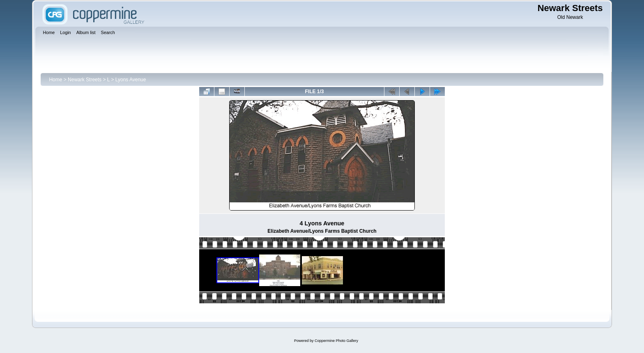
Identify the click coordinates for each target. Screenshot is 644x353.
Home (55, 80)
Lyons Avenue (131, 80)
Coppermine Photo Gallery (336, 341)
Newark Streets (85, 80)
